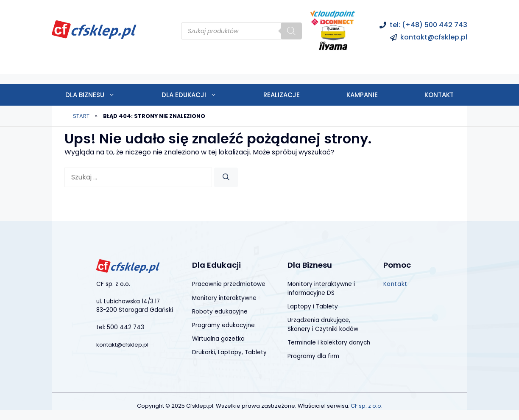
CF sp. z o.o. (367, 406)
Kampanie (362, 95)
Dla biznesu (102, 95)
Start (81, 116)
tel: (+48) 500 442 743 (428, 25)
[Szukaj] (291, 31)
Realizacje (282, 95)
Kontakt (439, 95)
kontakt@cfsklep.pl (434, 37)
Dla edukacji (201, 95)
